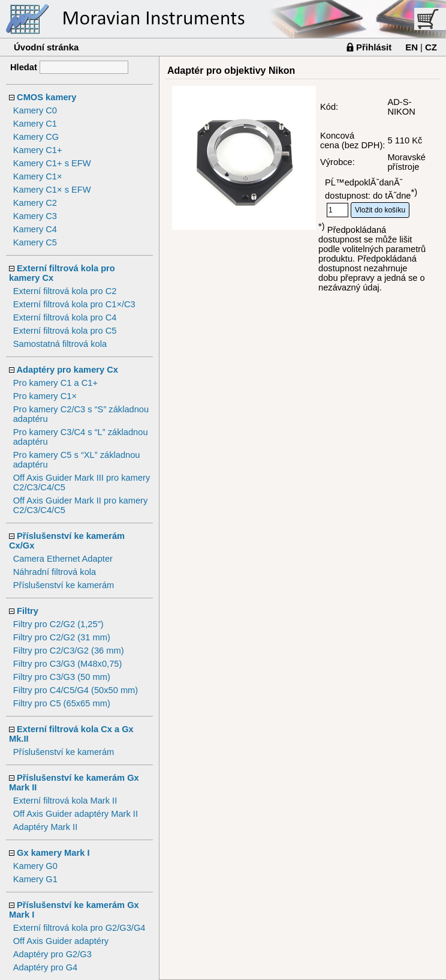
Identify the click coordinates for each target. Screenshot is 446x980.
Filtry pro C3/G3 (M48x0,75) (68, 664)
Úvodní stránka (46, 47)
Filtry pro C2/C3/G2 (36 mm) (69, 651)
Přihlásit (374, 47)
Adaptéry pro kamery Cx (67, 370)
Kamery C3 (35, 216)
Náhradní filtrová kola (55, 572)
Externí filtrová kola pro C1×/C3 (74, 304)
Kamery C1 (35, 124)
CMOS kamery (46, 97)
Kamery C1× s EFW (52, 190)
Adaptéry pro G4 (46, 967)
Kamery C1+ (38, 150)
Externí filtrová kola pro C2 (65, 291)
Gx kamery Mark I (53, 853)
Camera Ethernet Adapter (63, 559)
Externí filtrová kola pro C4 (65, 317)
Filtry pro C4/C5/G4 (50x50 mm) (76, 690)
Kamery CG (36, 137)
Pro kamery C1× (45, 396)
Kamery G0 (35, 866)
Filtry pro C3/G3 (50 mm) (62, 677)
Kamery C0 (35, 110)
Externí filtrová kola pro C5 (65, 331)
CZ (431, 47)
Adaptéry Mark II (46, 827)
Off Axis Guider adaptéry (61, 941)
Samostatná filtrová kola (60, 344)
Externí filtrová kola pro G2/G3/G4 (79, 928)
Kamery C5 (35, 242)
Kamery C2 (35, 203)
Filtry (28, 611)
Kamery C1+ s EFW (52, 163)
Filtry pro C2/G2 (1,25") (58, 624)
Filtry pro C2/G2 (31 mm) (62, 637)
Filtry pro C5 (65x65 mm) (62, 703)
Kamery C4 (35, 229)
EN (412, 47)
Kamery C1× (38, 176)
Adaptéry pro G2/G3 (52, 954)
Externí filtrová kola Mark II (65, 801)
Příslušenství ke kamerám (64, 585)
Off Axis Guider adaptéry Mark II (76, 814)
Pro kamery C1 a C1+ (55, 383)
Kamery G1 (35, 879)
